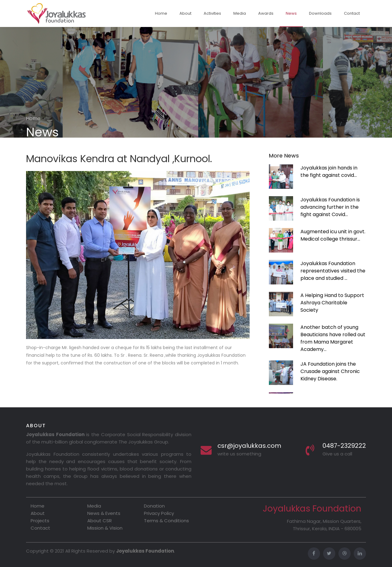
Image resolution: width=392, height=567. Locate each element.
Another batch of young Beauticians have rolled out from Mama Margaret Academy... (333, 338)
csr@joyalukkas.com (249, 446)
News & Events (104, 513)
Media (240, 13)
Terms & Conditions (166, 521)
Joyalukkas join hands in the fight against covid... (329, 171)
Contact (352, 13)
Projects (40, 521)
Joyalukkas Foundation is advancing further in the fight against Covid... (330, 207)
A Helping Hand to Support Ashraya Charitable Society (332, 303)
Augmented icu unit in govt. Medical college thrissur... (333, 235)
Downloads (320, 13)
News (291, 13)
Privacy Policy (159, 513)
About (185, 13)
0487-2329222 (344, 446)
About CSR (100, 521)
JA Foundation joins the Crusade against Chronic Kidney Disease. (330, 371)
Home (161, 13)
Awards (266, 13)
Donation (154, 506)
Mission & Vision (105, 528)
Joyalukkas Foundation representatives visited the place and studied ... (333, 271)
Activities (212, 13)
